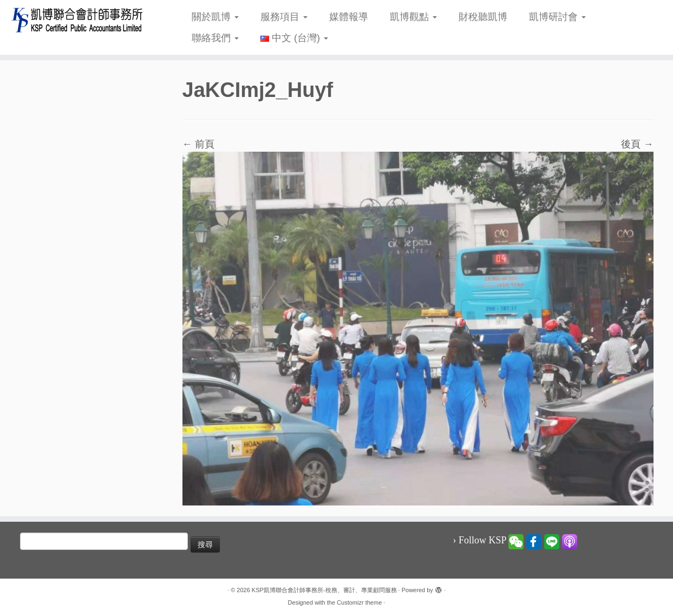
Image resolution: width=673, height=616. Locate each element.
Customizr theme (359, 602)
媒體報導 (349, 17)
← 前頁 (198, 144)
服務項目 (284, 17)
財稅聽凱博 (483, 17)
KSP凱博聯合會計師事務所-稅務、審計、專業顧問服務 (324, 590)
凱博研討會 (557, 17)
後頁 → (637, 144)
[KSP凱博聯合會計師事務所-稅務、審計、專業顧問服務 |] (78, 20)
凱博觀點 (413, 17)
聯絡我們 (215, 38)
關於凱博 (215, 17)
